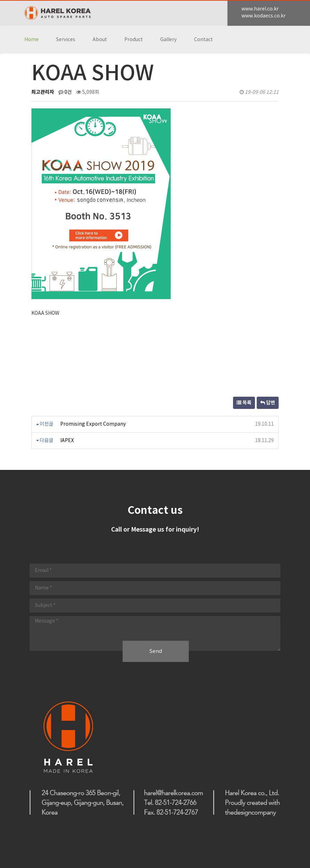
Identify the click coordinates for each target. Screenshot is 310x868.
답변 (268, 403)
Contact (203, 40)
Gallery (168, 40)
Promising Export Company (93, 424)
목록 (244, 403)
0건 (65, 92)
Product (134, 40)
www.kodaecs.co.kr (263, 16)
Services (66, 40)
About (100, 40)
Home (32, 40)
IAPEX (67, 441)
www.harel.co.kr (260, 9)
